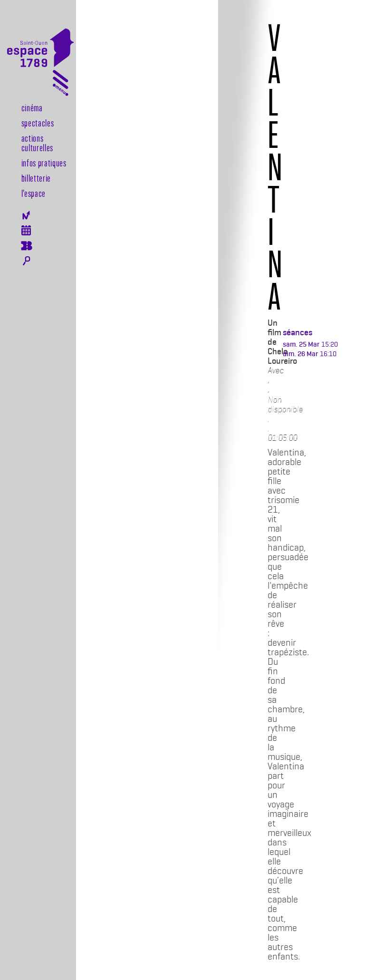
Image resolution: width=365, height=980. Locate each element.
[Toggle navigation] (61, 85)
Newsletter (26, 215)
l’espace (34, 193)
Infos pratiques (44, 163)
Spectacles (38, 123)
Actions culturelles (37, 143)
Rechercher (26, 261)
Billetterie (36, 178)
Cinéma (32, 107)
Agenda (26, 230)
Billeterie (26, 246)
